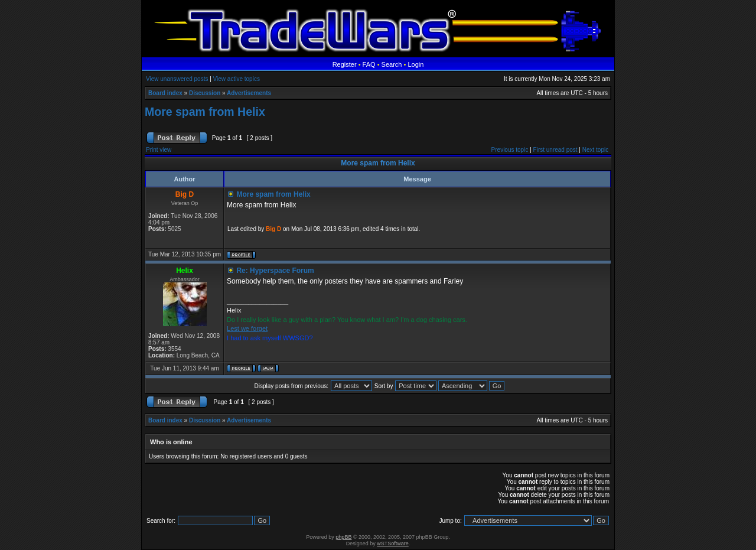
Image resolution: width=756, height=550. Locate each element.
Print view (159, 150)
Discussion (205, 93)
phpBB (343, 537)
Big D (273, 229)
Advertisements (249, 93)
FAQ (369, 64)
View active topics (237, 79)
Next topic (595, 150)
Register (345, 64)
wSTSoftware (393, 544)
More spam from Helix (205, 112)
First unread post (555, 150)
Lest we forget (247, 328)
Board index (165, 93)
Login (416, 64)
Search (392, 64)
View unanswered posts (177, 79)
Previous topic (510, 150)
